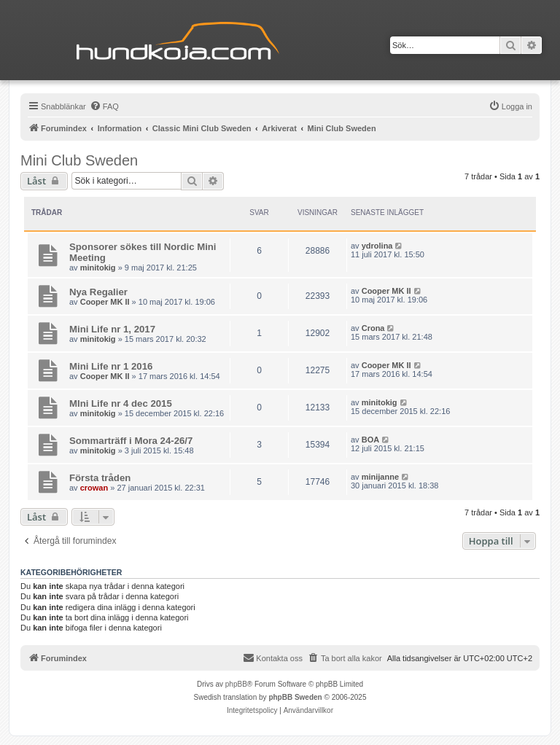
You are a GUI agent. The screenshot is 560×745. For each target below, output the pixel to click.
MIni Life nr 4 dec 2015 (121, 403)
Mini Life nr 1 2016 (111, 366)
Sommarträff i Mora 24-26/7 (131, 441)
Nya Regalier (98, 292)
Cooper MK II (105, 302)
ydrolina (377, 246)
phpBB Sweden (295, 697)
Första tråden (100, 478)
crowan (94, 488)
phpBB (236, 684)
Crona (373, 328)
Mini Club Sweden (79, 160)
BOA (370, 440)
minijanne (380, 477)
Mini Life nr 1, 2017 (112, 329)
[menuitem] (104, 106)
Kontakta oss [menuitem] (273, 658)
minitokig (98, 268)
